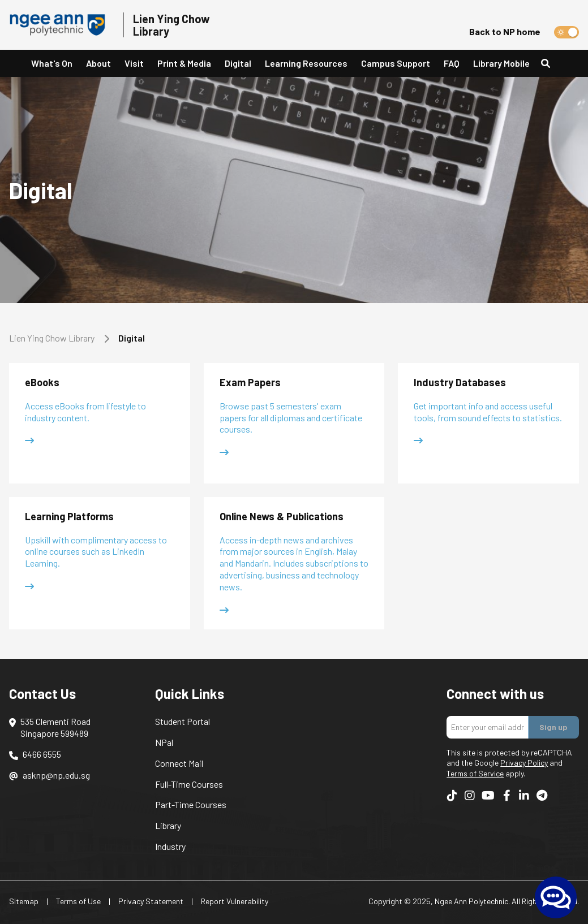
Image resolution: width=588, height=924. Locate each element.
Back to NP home (505, 31)
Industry (170, 846)
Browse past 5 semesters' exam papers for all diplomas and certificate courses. (291, 418)
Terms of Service (475, 773)
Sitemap (24, 901)
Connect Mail (179, 763)
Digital (238, 63)
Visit (134, 63)
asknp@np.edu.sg (56, 775)
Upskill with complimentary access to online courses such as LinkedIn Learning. (96, 552)
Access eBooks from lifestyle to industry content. (85, 412)
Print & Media (184, 63)
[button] (98, 64)
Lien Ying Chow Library (52, 338)
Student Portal (183, 721)
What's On (52, 63)
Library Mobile (501, 63)
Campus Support (396, 63)
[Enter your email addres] (488, 727)
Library (168, 825)
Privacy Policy (524, 763)
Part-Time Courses (191, 804)
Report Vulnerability (235, 901)
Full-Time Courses (189, 784)
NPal (164, 742)
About (98, 63)
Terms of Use (78, 901)
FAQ (452, 63)
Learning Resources (306, 63)
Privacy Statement (151, 901)
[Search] (550, 64)
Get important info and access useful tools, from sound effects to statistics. (488, 412)
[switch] (566, 32)
